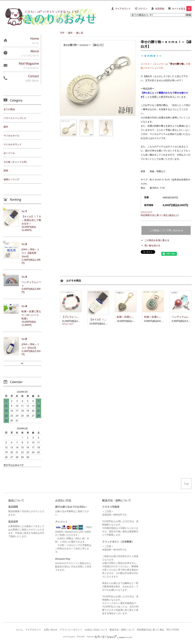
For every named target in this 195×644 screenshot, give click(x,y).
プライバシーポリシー (71, 630)
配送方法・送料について (122, 630)
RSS (168, 630)
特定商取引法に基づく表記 (150, 630)
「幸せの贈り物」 (177, 64)
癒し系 (80, 33)
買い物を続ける (152, 245)
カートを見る (182, 9)
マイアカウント (123, 9)
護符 (70, 33)
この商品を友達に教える (157, 240)
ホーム (20, 630)
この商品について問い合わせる (166, 230)
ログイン (143, 9)
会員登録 (160, 9)
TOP (62, 33)
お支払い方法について (96, 630)
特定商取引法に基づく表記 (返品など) (160, 215)
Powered (109, 637)
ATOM (175, 630)
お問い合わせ (51, 630)
